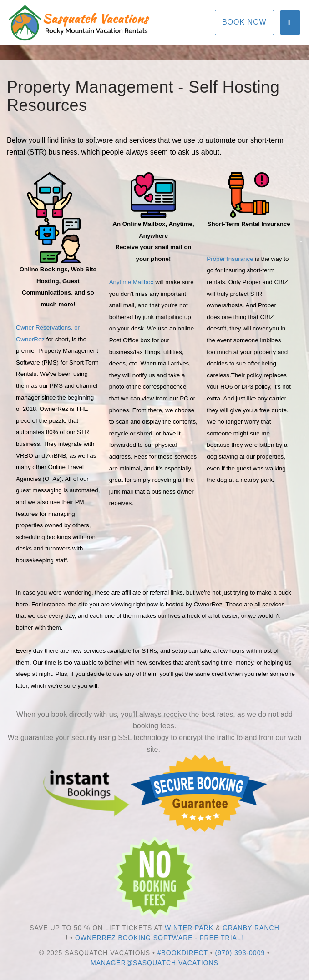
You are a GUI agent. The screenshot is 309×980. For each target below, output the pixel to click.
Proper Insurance (230, 259)
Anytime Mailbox (132, 282)
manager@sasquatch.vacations (154, 963)
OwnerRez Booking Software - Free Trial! (159, 938)
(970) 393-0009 (240, 953)
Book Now (244, 22)
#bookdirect (183, 953)
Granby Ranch (251, 928)
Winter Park (189, 928)
